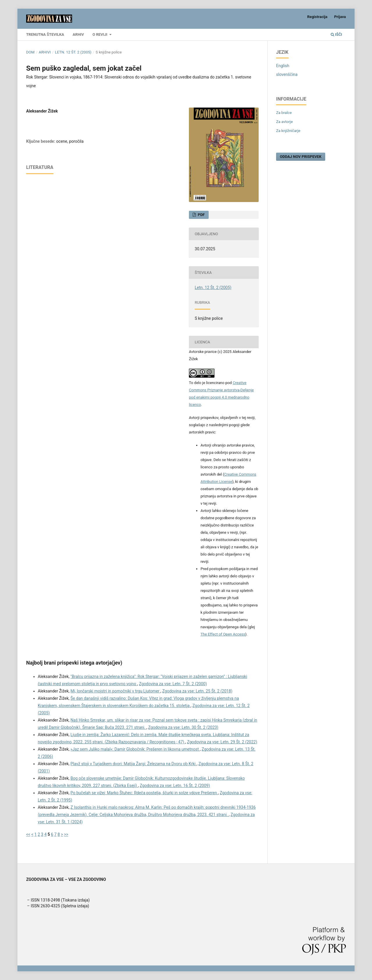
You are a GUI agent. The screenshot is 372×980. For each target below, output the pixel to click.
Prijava (340, 17)
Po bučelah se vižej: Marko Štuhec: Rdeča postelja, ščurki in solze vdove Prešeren (144, 793)
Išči (336, 34)
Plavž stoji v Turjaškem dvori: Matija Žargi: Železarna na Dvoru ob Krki (134, 764)
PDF (201, 215)
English (283, 66)
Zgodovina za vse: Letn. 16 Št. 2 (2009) (175, 786)
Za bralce (284, 113)
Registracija (317, 17)
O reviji (100, 34)
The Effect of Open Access (223, 634)
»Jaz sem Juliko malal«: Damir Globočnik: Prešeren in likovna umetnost (135, 749)
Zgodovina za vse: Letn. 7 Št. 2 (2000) (173, 684)
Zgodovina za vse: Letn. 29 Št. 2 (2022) (222, 742)
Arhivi (45, 52)
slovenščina (287, 74)
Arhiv (78, 34)
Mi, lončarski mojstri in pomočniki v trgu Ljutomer (116, 691)
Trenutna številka (45, 34)
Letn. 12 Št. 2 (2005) (73, 52)
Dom (30, 52)
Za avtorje (284, 122)
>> (66, 834)
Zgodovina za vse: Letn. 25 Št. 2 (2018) (197, 691)
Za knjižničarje (288, 131)
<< (28, 834)
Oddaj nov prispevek (301, 157)
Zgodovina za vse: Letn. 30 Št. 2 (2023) (183, 727)
